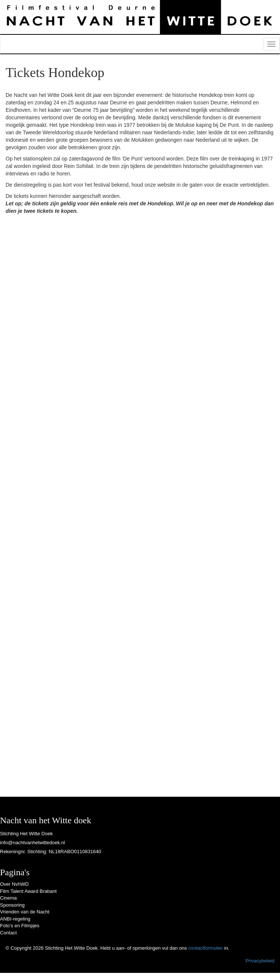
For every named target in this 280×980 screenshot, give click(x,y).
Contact (8, 933)
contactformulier (206, 948)
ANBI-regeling (15, 919)
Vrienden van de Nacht (25, 912)
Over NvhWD (14, 884)
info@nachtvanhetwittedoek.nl (33, 843)
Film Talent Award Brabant (28, 891)
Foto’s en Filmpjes (20, 926)
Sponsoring (12, 905)
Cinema (8, 898)
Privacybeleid (260, 961)
